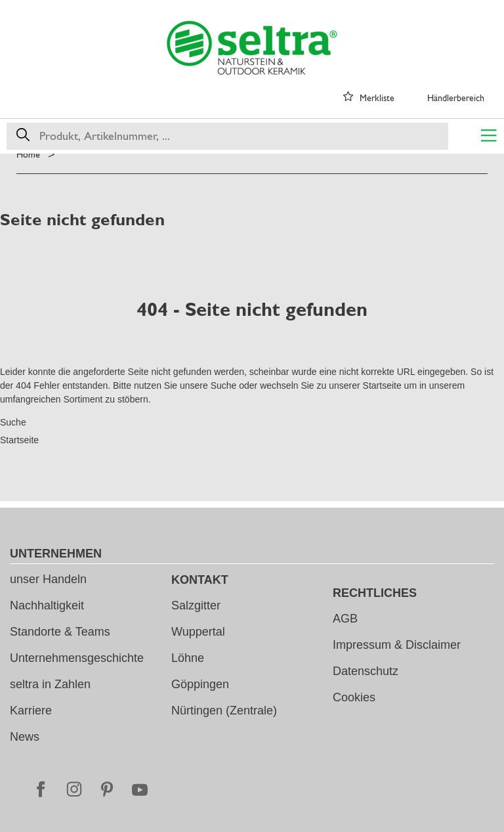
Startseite (382, 385)
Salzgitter (196, 605)
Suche (224, 385)
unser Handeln (48, 579)
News (25, 737)
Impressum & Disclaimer (397, 645)
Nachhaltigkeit (47, 605)
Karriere (31, 711)
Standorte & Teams (60, 632)
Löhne (188, 658)
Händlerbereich (456, 98)
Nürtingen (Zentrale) (224, 711)
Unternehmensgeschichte (77, 658)
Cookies (354, 697)
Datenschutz (366, 671)
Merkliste (377, 98)
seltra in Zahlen (50, 684)
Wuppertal (198, 632)
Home (28, 154)
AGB (345, 619)
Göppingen (200, 684)
